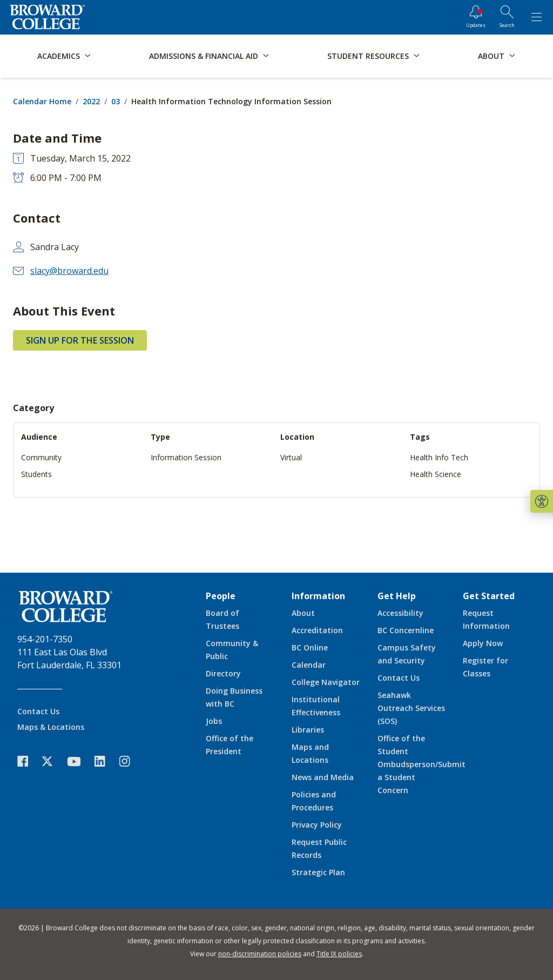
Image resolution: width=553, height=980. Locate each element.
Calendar (309, 665)
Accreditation (317, 630)
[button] (542, 501)
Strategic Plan (318, 872)
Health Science (436, 474)
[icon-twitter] (53, 761)
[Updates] (476, 17)
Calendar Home (42, 101)
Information (318, 596)
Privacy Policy (317, 825)
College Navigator (326, 682)
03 (116, 101)
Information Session (186, 457)
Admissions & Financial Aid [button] (204, 56)
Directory (223, 673)
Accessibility (400, 613)
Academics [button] (59, 56)
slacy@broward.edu (69, 271)
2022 (91, 101)
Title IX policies (339, 954)
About (303, 613)
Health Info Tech (439, 457)
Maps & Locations (51, 727)
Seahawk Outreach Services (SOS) (411, 708)
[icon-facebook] (28, 761)
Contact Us (38, 711)
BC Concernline (406, 630)
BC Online (310, 647)
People (221, 596)
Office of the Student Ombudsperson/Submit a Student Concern (422, 764)
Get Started (489, 596)
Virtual (291, 457)
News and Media (323, 777)
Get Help (397, 596)
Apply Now (483, 643)
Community (41, 457)
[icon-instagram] (130, 761)
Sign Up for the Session (80, 340)
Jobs (214, 721)
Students (36, 474)
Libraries (308, 730)
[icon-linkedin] (105, 761)
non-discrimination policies (260, 954)
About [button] (491, 56)
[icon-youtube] (79, 761)
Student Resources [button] (368, 56)
